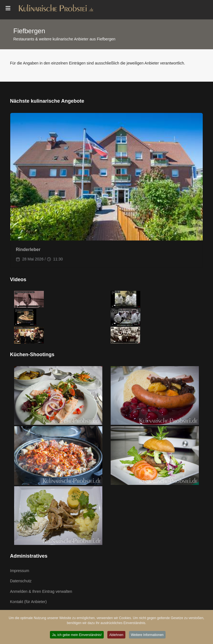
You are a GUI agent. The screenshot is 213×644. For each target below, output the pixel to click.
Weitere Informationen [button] (148, 635)
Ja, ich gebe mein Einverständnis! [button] (76, 635)
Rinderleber (28, 249)
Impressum (20, 571)
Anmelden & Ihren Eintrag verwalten (41, 591)
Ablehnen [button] (116, 635)
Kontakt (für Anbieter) (28, 602)
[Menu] (8, 8)
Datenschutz (21, 581)
